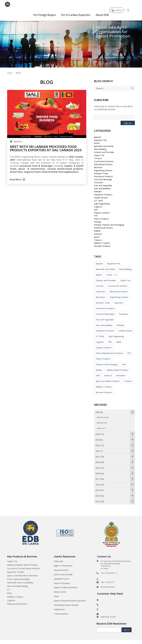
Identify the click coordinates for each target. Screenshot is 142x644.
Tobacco (98, 240)
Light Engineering (102, 204)
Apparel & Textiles (16, 572)
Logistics (98, 207)
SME (98, 376)
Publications (59, 609)
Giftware (98, 191)
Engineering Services (103, 170)
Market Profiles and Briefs (66, 587)
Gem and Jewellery (102, 188)
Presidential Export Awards (66, 605)
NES (96, 210)
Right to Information (63, 566)
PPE (96, 216)
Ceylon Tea (99, 155)
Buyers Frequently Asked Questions (70, 601)
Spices (97, 237)
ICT (9, 590)
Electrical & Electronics (17, 604)
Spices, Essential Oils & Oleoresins (23, 576)
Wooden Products (102, 246)
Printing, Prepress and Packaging (109, 225)
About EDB (102, 14)
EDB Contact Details (63, 574)
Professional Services (103, 228)
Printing (97, 222)
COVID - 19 (111, 275)
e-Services (117, 4)
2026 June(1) (101, 428)
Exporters (119, 303)
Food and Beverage (103, 179)
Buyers (99, 275)
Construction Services (104, 161)
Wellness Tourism (102, 243)
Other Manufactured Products (109, 353)
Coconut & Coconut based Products (24, 568)
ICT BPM (100, 336)
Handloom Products (103, 195)
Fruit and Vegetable (103, 185)
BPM (9, 593)
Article (97, 143)
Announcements (61, 570)
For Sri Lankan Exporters (76, 14)
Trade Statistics (61, 614)
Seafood (98, 234)
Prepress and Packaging (107, 364)
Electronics (101, 297)
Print (124, 364)
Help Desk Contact (108, 617)
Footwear (98, 182)
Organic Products (102, 213)
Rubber (97, 231)
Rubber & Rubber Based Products (23, 565)
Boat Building (100, 149)
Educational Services (103, 164)
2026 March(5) (102, 423)
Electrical (98, 167)
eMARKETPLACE (61, 579)
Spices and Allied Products (108, 381)
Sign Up (128, 123)
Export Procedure (62, 583)
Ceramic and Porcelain (104, 152)
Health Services (101, 198)
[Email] (109, 630)
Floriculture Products (103, 176)
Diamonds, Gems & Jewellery (20, 583)
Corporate (100, 292)
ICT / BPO (99, 201)
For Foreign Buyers (45, 14)
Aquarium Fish (100, 140)
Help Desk (58, 561)
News (119, 342)
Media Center (60, 592)
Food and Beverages (105, 314)
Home (10, 73)
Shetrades (121, 376)
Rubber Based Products (118, 370)
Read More (16, 179)
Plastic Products (101, 219)
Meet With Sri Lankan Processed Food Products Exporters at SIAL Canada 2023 (46, 148)
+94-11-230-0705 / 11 (109, 573)
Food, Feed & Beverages (19, 579)
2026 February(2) (103, 417)
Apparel (97, 137)
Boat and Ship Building (18, 586)
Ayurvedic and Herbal (104, 146)
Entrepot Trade (101, 173)
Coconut (98, 158)
